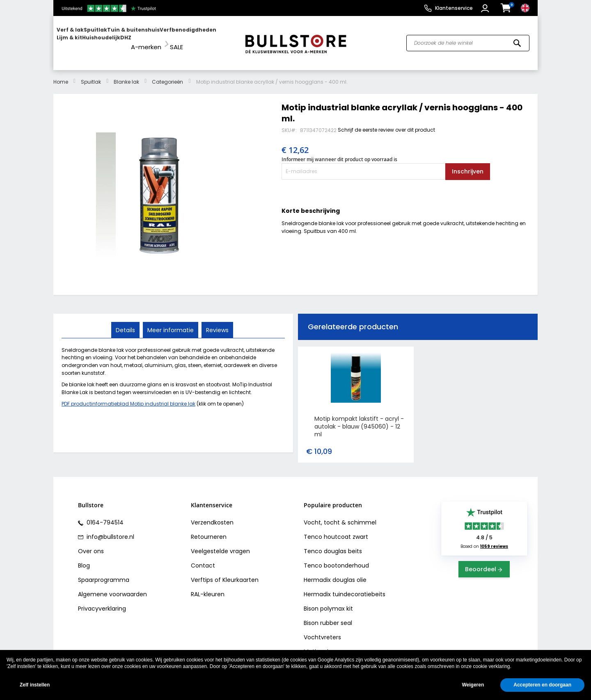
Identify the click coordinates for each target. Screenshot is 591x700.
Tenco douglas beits (333, 544)
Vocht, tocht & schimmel (340, 515)
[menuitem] (88, 39)
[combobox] (468, 39)
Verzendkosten (212, 515)
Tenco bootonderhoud (336, 558)
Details (126, 322)
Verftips (202, 572)
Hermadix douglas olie (335, 572)
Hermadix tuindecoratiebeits (345, 587)
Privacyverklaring (102, 601)
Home (61, 74)
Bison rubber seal (328, 616)
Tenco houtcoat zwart (336, 529)
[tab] (126, 322)
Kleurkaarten (241, 572)
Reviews (216, 322)
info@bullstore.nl (110, 529)
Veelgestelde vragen (220, 544)
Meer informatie (171, 322)
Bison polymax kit (328, 601)
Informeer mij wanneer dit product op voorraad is (339, 152)
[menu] (145, 39)
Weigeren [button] (473, 685)
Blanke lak (126, 74)
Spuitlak (91, 74)
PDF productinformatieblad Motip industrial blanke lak (128, 396)
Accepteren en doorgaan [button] (542, 685)
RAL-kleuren (208, 587)
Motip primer (322, 644)
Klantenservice (454, 8)
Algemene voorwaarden (112, 587)
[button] (486, 8)
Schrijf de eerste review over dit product (386, 122)
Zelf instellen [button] (35, 685)
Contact (203, 558)
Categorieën (167, 74)
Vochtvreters (322, 630)
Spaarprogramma (104, 572)
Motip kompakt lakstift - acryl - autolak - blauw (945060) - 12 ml (359, 419)
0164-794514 (104, 515)
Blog (84, 558)
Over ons (91, 544)
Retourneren (209, 529)
